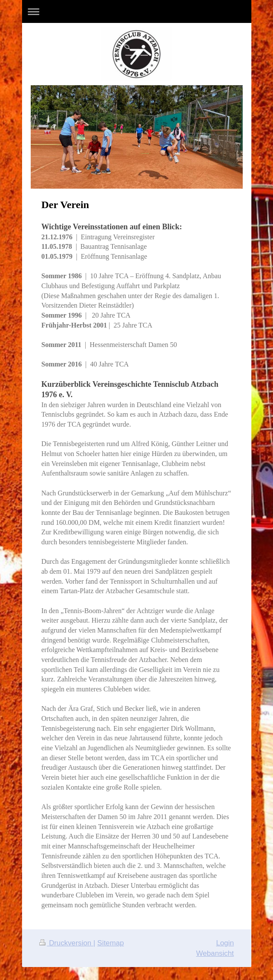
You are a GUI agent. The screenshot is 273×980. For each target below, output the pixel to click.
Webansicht (215, 953)
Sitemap (111, 943)
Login (225, 943)
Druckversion (66, 943)
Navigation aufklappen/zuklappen (137, 11)
